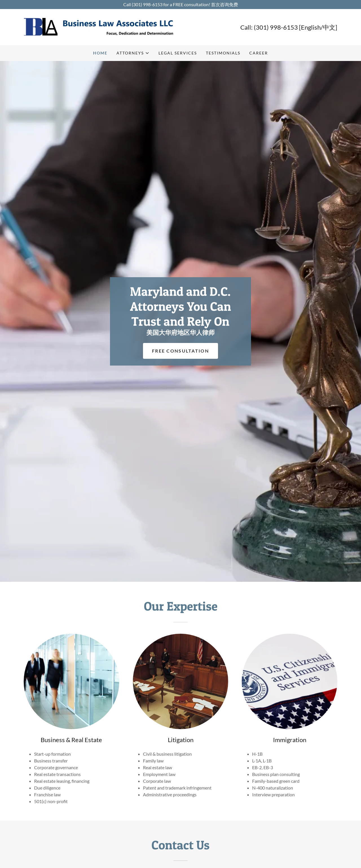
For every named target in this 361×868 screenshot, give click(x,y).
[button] (133, 53)
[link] (102, 26)
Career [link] (259, 53)
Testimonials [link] (223, 53)
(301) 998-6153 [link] (276, 27)
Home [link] (100, 53)
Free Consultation (180, 351)
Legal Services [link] (178, 53)
